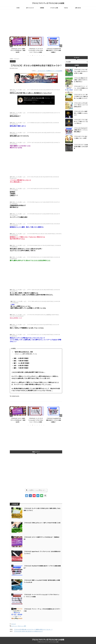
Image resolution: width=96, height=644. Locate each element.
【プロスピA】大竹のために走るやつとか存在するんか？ (28, 631)
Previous (11, 46)
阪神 (25, 626)
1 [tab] (28, 55)
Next (61, 46)
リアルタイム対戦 (54, 8)
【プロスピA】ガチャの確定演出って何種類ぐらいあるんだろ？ (81, 113)
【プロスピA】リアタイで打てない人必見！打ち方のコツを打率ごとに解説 (81, 71)
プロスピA (13, 624)
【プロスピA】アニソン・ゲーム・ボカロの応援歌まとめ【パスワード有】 (81, 88)
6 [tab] (39, 55)
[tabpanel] (18, 44)
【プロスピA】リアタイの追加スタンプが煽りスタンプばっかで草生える (81, 122)
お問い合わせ (78, 8)
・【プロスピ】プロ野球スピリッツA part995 (49, 71)
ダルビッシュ (21, 626)
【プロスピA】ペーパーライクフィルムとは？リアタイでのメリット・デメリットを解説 (36, 50)
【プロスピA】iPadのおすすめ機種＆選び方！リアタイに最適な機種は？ (54, 50)
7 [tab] (42, 55)
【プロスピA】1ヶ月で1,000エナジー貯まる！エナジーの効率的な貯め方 (81, 105)
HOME (18, 8)
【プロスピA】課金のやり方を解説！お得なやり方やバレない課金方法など (81, 80)
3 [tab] (33, 55)
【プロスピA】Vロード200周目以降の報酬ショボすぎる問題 (81, 147)
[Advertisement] (36, 23)
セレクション (14, 626)
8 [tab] (44, 55)
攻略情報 (42, 8)
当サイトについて (30, 8)
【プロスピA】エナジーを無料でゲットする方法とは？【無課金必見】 (18, 50)
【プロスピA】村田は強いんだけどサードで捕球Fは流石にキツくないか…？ (33, 629)
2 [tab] (30, 55)
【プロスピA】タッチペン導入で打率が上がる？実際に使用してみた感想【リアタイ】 (81, 97)
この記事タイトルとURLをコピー (36, 490)
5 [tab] (37, 55)
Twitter (66, 8)
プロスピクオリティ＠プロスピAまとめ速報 (48, 3)
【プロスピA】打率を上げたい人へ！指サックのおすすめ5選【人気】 (42, 523)
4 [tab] (35, 55)
